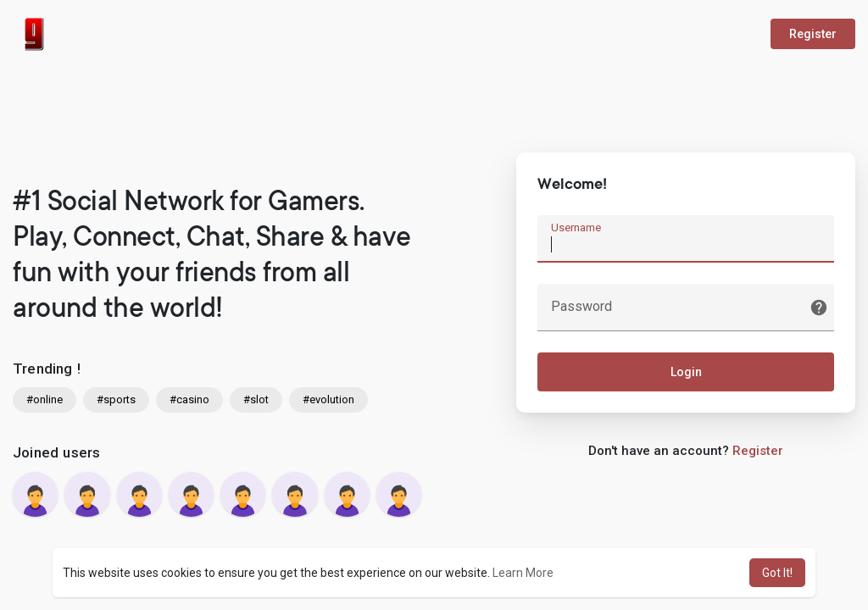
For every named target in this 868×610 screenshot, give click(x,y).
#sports (116, 399)
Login (686, 372)
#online (45, 399)
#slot (256, 399)
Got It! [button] (777, 573)
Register (813, 34)
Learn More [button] (523, 573)
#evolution (328, 399)
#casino (189, 399)
